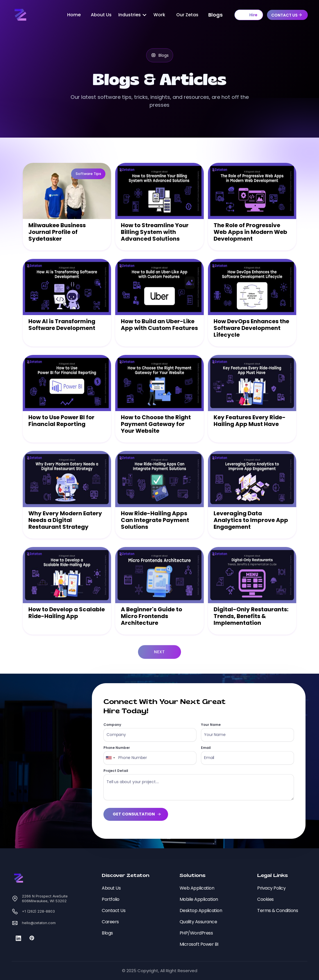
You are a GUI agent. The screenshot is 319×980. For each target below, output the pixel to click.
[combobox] (110, 758)
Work (159, 15)
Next (159, 667)
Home (74, 15)
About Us (101, 15)
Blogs (215, 15)
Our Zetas (187, 15)
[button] (130, 15)
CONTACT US (284, 15)
